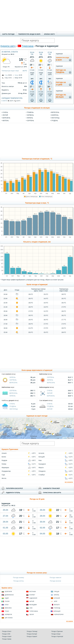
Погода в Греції (56, 634)
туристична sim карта (52, 493)
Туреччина (28, 46)
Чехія (32, 614)
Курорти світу (8, 46)
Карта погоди (8, 34)
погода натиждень (61, 71)
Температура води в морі (29, 34)
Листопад (55, 118)
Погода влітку (19, 581)
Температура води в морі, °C (37, 203)
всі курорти (69, 482)
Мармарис (5, 468)
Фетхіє (4, 478)
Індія (7, 598)
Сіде (3, 475)
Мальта (57, 605)
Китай (32, 601)
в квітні (4, 101)
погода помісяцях (61, 96)
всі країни (70, 621)
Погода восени (55, 581)
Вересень (55, 112)
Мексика (8, 608)
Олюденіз (42, 471)
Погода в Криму (7, 639)
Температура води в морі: (10, 71)
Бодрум (4, 460)
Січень (5, 112)
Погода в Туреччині (57, 631)
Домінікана (9, 595)
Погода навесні (55, 577)
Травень (30, 112)
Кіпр (56, 601)
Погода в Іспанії (7, 636)
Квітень (6, 121)
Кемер (4, 464)
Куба (7, 605)
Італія (7, 601)
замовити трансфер (51, 488)
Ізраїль (57, 595)
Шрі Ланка (9, 618)
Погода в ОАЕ (6, 634)
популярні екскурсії (14, 488)
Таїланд (57, 608)
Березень (6, 118)
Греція (57, 592)
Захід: (16, 75)
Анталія (41, 453)
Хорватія (8, 614)
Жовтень (55, 115)
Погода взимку (19, 577)
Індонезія (33, 598)
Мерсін (41, 468)
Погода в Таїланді (32, 631)
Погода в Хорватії (32, 636)
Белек (4, 457)
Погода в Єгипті (7, 631)
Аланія (4, 453)
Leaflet (65, 438)
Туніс (7, 611)
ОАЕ (31, 608)
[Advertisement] (37, 16)
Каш (40, 460)
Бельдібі (42, 457)
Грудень (55, 121)
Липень (30, 118)
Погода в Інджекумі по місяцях (37, 108)
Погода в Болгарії (32, 634)
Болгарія (8, 592)
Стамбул (42, 475)
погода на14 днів (61, 84)
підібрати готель (13, 493)
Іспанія (57, 598)
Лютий (5, 115)
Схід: (6, 75)
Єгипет (32, 595)
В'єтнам (33, 592)
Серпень (30, 121)
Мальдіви (33, 605)
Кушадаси (42, 464)
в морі (62, 59)
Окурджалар (6, 471)
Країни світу (50, 34)
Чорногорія (59, 614)
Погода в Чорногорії (57, 636)
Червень (30, 115)
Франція (57, 611)
